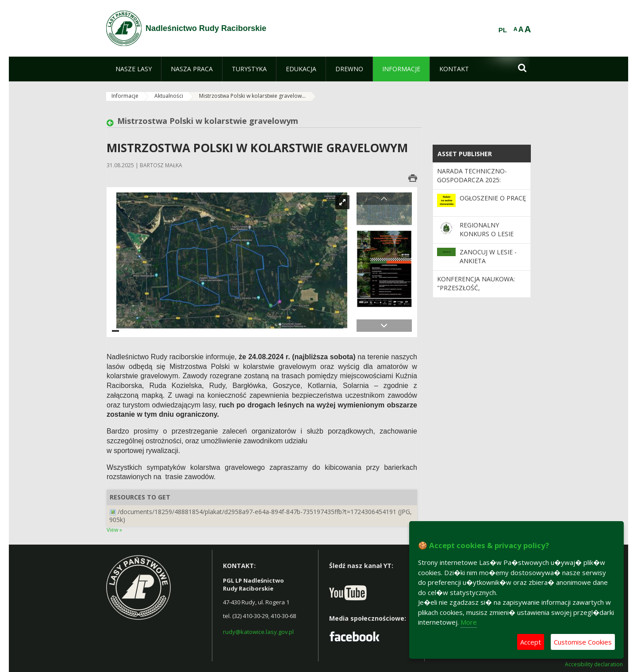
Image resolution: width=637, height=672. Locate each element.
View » (114, 530)
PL (503, 30)
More (469, 622)
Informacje (125, 96)
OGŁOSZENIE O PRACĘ (493, 198)
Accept (531, 642)
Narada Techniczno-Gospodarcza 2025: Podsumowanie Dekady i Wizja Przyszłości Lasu (478, 184)
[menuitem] (134, 69)
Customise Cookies (583, 642)
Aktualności (169, 96)
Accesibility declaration (594, 664)
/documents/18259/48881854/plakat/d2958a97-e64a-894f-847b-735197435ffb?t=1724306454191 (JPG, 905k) (261, 516)
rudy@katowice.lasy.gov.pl (258, 632)
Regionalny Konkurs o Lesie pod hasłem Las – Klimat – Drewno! (489, 238)
